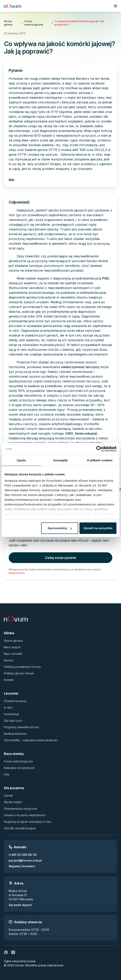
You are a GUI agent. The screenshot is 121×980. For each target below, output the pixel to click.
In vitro (8, 708)
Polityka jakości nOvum (19, 673)
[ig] (13, 952)
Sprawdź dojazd (20, 905)
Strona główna (8, 23)
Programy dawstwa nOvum (21, 727)
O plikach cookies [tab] (100, 460)
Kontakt (9, 680)
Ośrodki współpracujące (20, 828)
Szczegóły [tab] (60, 460)
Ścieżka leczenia (15, 701)
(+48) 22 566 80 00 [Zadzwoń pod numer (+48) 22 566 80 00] (23, 855)
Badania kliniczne (15, 734)
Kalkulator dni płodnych (19, 768)
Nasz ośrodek (13, 654)
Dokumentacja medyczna (20, 809)
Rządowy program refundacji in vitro (28, 822)
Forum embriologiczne (34, 23)
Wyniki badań (13, 802)
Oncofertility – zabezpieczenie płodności (31, 740)
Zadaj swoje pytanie (60, 558)
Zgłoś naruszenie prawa (20, 961)
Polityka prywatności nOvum (22, 667)
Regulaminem (17, 573)
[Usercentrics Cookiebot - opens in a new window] (99, 449)
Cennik (9, 796)
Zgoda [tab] (21, 460)
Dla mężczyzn (13, 721)
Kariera (9, 660)
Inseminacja (11, 714)
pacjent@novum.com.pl (25, 860)
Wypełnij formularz (22, 866)
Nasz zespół (12, 647)
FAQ (7, 774)
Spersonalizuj (60, 528)
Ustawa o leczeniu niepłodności (25, 815)
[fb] (6, 952)
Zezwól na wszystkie (98, 528)
